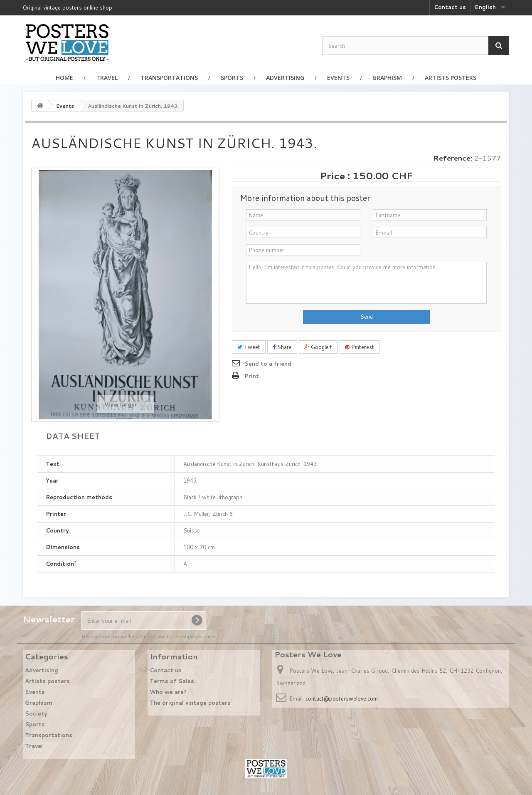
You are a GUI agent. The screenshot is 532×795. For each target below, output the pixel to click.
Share (282, 347)
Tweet (249, 347)
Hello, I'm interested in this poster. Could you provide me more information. (366, 283)
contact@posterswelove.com (342, 698)
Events (338, 78)
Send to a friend (268, 364)
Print (252, 376)
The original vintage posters (190, 703)
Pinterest (360, 347)
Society (36, 713)
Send (367, 317)
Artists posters (451, 78)
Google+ (318, 347)
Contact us (450, 7)
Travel (107, 78)
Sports (232, 78)
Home (64, 78)
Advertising (285, 78)
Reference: (453, 158)
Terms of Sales (172, 681)
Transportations (169, 78)
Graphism (387, 78)
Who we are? (168, 692)
